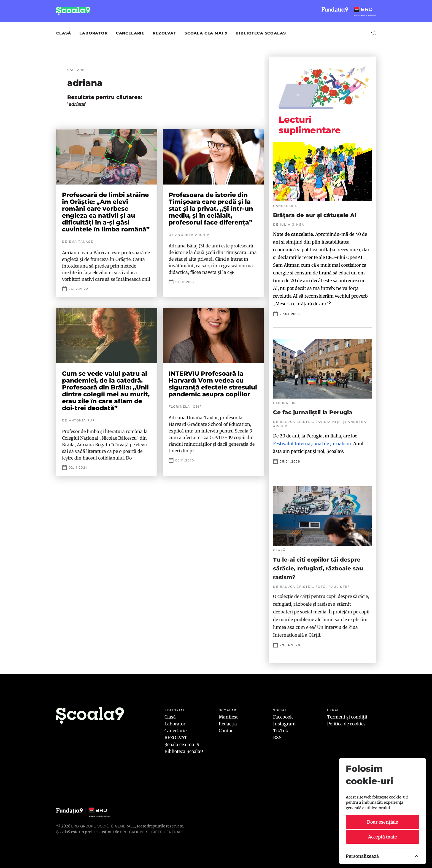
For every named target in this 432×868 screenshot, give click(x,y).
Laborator (94, 33)
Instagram (284, 724)
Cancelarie (130, 33)
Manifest (228, 717)
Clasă (64, 33)
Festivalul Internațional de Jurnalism (312, 444)
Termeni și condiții (347, 717)
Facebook (283, 717)
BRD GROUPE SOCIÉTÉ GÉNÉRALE (152, 832)
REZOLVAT (164, 33)
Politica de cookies (346, 724)
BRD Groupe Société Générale (103, 826)
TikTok (281, 731)
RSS (277, 738)
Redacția (228, 724)
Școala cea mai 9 (206, 33)
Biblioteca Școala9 (261, 33)
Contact (227, 731)
